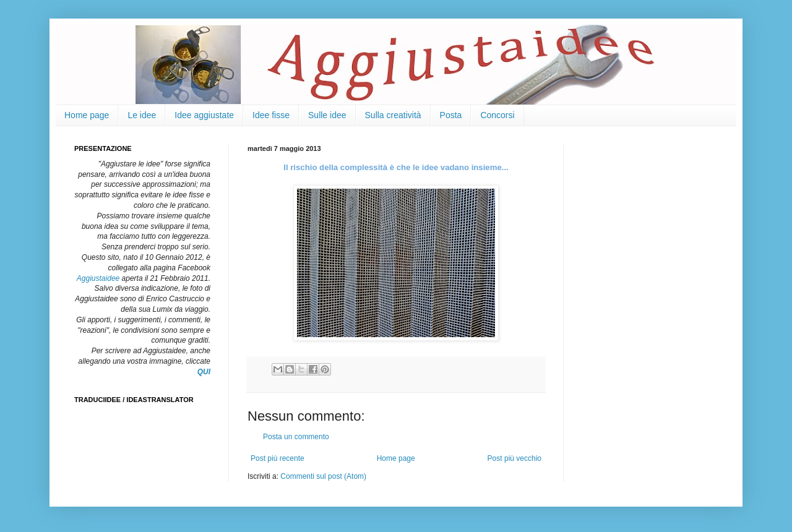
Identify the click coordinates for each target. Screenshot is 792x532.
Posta (451, 115)
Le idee (142, 115)
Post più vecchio (514, 458)
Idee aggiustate (204, 115)
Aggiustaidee (98, 278)
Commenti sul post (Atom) (323, 476)
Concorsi (497, 115)
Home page (87, 115)
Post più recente (278, 458)
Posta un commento (296, 437)
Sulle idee (327, 115)
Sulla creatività (393, 115)
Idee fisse (271, 115)
